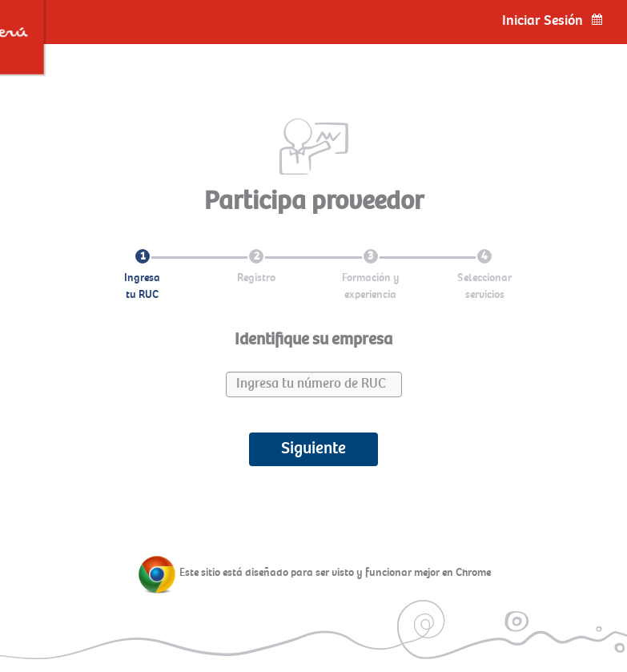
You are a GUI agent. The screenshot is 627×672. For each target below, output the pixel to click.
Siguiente (313, 449)
